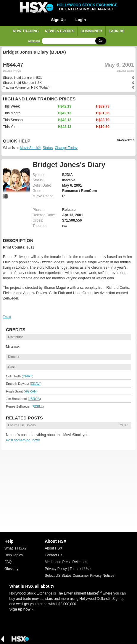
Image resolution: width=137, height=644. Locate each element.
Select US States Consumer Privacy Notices (79, 576)
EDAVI (36, 384)
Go (100, 41)
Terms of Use (80, 569)
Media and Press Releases (66, 562)
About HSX (53, 548)
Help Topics (14, 555)
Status (48, 148)
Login (81, 20)
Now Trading (26, 31)
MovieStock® (30, 148)
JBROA (34, 399)
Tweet (7, 317)
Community (91, 31)
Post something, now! (23, 440)
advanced (34, 41)
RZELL (38, 406)
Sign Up (58, 20)
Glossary (11, 569)
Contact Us (53, 555)
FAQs (9, 562)
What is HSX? (16, 548)
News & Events (60, 31)
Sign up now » (21, 609)
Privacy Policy (56, 569)
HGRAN (31, 391)
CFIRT (28, 376)
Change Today (66, 148)
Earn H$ (116, 31)
